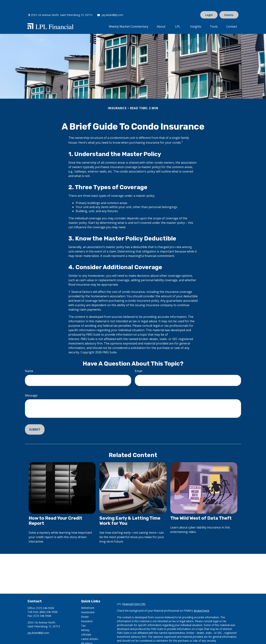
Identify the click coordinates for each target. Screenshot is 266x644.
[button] (129, 15)
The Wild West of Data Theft (201, 507)
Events (229, 4)
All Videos (87, 632)
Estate (85, 606)
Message (31, 384)
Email (139, 360)
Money (85, 619)
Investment (88, 601)
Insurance (87, 610)
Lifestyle (86, 623)
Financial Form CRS (134, 593)
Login (209, 4)
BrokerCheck (201, 599)
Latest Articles (90, 628)
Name (29, 360)
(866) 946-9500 (49, 601)
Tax (83, 614)
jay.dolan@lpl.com (110, 4)
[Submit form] (35, 418)
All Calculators (89, 637)
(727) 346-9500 (45, 597)
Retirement (88, 597)
